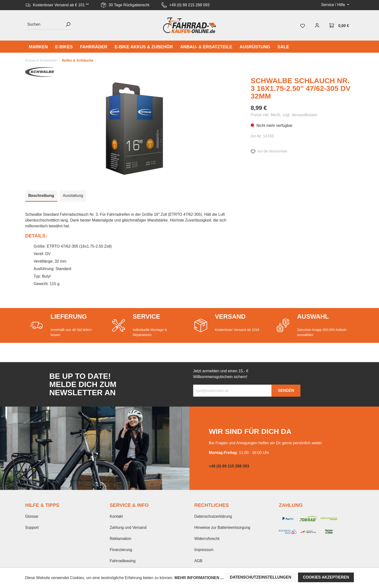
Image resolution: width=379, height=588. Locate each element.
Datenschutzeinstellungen (261, 577)
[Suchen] (44, 25)
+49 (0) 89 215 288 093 (189, 5)
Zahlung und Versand (128, 527)
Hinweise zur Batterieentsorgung (222, 527)
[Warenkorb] (339, 25)
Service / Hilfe (334, 5)
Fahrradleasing (123, 561)
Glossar (32, 516)
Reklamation (120, 539)
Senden (286, 391)
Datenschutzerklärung (213, 516)
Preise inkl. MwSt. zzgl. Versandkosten (284, 115)
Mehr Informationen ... (199, 578)
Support (32, 527)
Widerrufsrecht (207, 539)
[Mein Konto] (317, 25)
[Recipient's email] (232, 391)
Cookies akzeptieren (326, 577)
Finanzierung (121, 550)
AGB (198, 561)
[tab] (41, 196)
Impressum (204, 550)
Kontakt (116, 516)
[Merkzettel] (303, 25)
